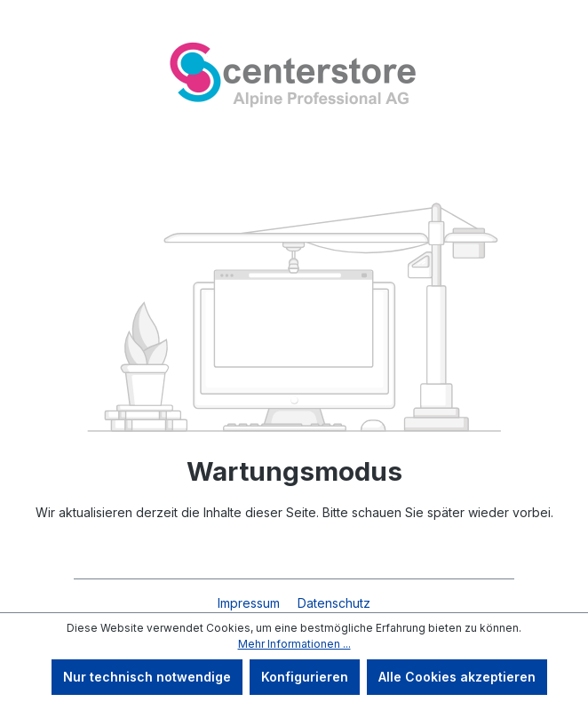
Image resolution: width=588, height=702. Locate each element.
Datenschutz (334, 603)
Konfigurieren (305, 677)
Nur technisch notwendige (147, 677)
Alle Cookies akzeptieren (457, 677)
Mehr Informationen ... (294, 644)
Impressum (250, 603)
